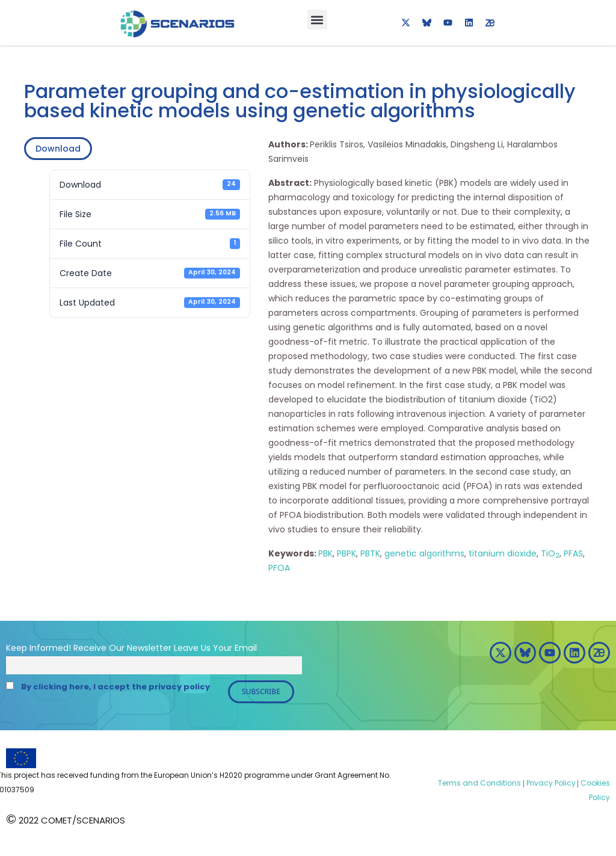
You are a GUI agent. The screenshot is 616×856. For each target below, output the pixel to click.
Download (58, 149)
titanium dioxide (503, 553)
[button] (317, 20)
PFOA (279, 568)
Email (246, 648)
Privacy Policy (550, 783)
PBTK (370, 553)
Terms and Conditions (479, 783)
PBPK (346, 553)
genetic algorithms (424, 553)
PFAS (573, 553)
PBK (325, 553)
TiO (550, 553)
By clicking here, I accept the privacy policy (115, 687)
